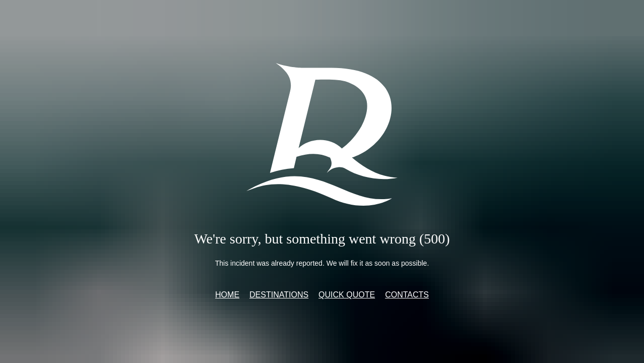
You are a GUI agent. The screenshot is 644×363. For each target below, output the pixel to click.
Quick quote (347, 295)
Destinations (279, 295)
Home (227, 295)
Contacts (407, 295)
